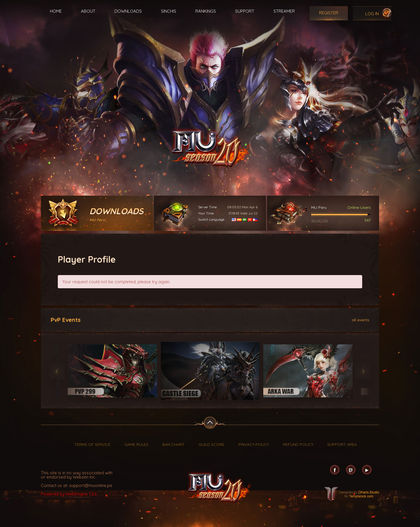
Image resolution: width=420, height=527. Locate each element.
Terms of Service (92, 444)
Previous (57, 372)
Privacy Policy (254, 444)
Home (56, 11)
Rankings (206, 11)
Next (363, 372)
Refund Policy (298, 444)
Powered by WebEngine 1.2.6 (69, 494)
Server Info (320, 220)
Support (245, 11)
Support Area (342, 444)
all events (361, 320)
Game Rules (136, 444)
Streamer (284, 11)
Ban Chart (173, 444)
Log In (372, 14)
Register (329, 13)
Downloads (128, 11)
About (88, 11)
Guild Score (212, 444)
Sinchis (169, 11)
